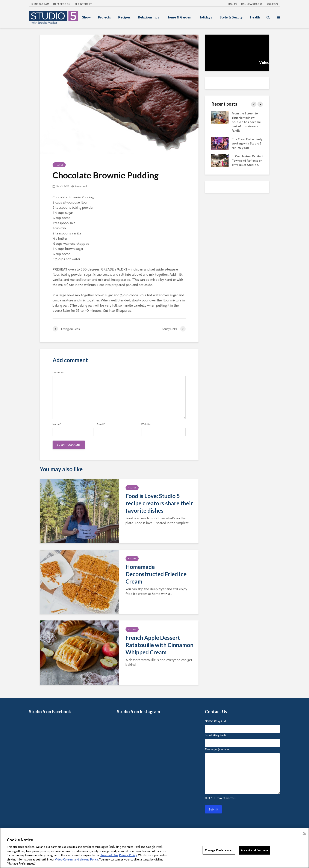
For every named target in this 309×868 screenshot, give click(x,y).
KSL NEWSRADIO (252, 4)
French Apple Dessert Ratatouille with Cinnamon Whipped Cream (159, 645)
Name (57, 424)
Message (218, 749)
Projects (105, 17)
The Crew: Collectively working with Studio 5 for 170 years (247, 143)
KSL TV (233, 4)
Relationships (149, 17)
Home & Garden (179, 17)
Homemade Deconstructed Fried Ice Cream (156, 574)
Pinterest (83, 4)
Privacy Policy (128, 855)
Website (146, 424)
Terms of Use (109, 855)
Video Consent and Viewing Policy (76, 859)
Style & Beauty (231, 17)
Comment (58, 372)
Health (255, 17)
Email (101, 424)
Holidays (205, 17)
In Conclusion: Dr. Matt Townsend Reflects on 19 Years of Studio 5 (247, 161)
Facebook (62, 4)
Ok (304, 833)
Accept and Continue (254, 850)
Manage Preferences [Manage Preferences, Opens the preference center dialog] (219, 850)
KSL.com (272, 4)
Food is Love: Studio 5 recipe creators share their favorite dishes (159, 503)
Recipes (124, 17)
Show (86, 17)
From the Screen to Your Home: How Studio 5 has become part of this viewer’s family (246, 122)
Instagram (40, 4)
